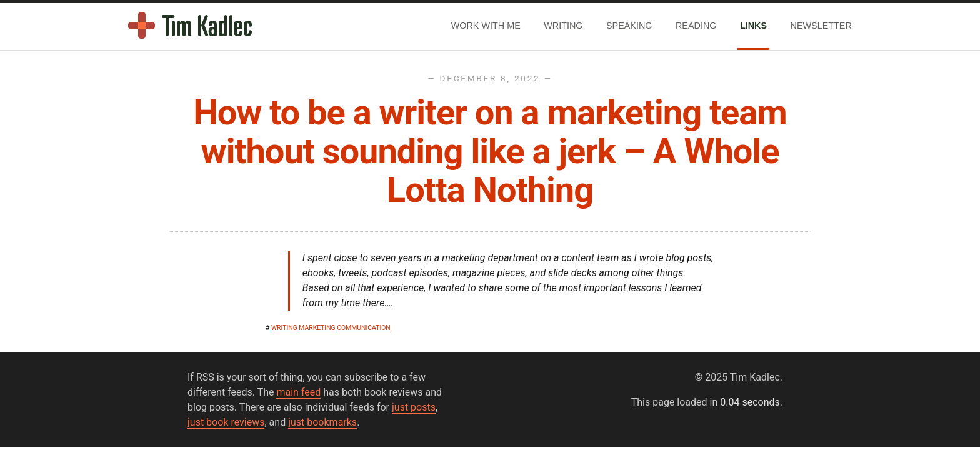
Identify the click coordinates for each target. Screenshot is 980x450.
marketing (317, 328)
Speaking (629, 26)
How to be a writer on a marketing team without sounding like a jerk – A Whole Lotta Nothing (490, 151)
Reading (696, 26)
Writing (563, 26)
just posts (414, 407)
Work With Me (486, 26)
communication (364, 328)
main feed (298, 392)
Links (753, 26)
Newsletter (821, 26)
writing (284, 328)
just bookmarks (322, 422)
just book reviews (226, 422)
